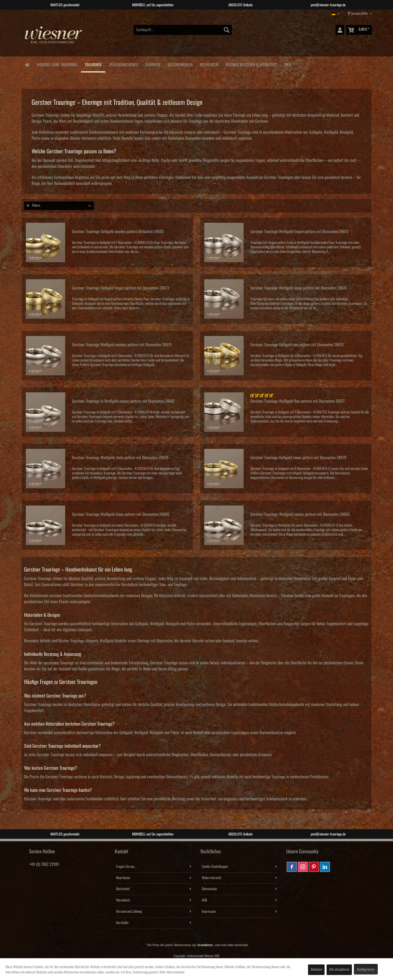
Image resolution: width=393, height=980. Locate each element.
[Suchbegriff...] (183, 30)
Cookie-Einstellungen (215, 867)
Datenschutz (209, 889)
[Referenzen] (209, 64)
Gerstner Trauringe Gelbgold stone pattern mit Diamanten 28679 (298, 458)
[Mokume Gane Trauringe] (57, 64)
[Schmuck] (153, 64)
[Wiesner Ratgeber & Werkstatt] (251, 64)
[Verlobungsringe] (123, 64)
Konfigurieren (366, 969)
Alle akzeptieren (339, 969)
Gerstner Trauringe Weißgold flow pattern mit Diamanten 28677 (298, 401)
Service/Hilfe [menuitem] (358, 13)
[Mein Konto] (340, 30)
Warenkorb (123, 900)
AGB (204, 900)
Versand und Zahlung (129, 912)
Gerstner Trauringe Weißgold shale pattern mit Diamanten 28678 (120, 458)
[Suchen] (227, 30)
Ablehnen (316, 969)
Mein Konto (123, 878)
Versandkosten (205, 945)
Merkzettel (123, 889)
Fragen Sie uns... (126, 867)
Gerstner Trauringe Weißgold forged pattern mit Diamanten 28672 (300, 232)
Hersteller (122, 923)
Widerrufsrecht (211, 878)
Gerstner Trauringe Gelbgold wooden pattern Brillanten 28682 (118, 232)
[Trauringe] (93, 64)
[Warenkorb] (359, 30)
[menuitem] (183, 30)
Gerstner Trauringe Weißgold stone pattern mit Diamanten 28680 (121, 514)
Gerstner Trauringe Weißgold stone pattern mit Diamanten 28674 (299, 288)
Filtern (33, 205)
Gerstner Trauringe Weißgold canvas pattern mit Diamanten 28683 (300, 514)
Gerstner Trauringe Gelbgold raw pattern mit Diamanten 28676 (297, 345)
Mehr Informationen (172, 972)
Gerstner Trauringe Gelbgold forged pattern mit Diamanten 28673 (121, 288)
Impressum (209, 912)
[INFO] (288, 64)
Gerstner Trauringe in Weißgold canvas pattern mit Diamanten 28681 (123, 401)
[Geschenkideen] (180, 64)
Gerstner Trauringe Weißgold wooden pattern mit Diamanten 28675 (122, 345)
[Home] (27, 64)
